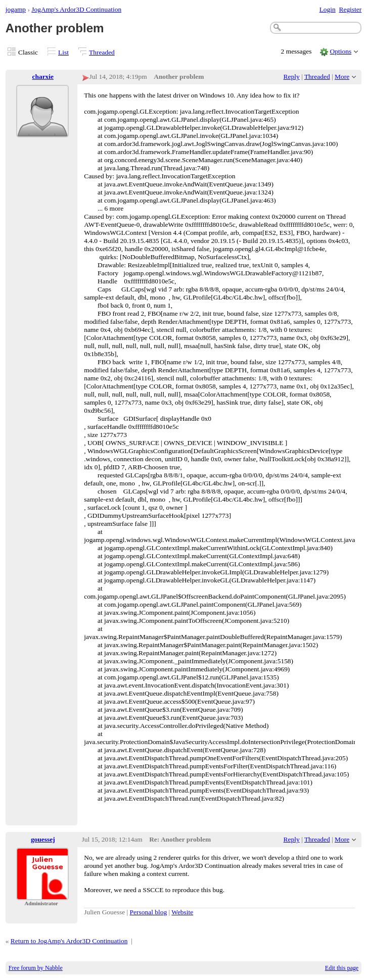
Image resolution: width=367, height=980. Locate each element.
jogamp (16, 9)
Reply (292, 77)
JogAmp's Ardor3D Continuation (76, 9)
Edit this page (342, 968)
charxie (43, 77)
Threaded (102, 52)
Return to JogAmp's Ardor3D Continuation (69, 941)
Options (341, 51)
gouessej (43, 839)
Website (182, 912)
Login (328, 9)
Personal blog (149, 912)
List (63, 52)
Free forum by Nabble (36, 968)
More (342, 77)
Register (350, 9)
